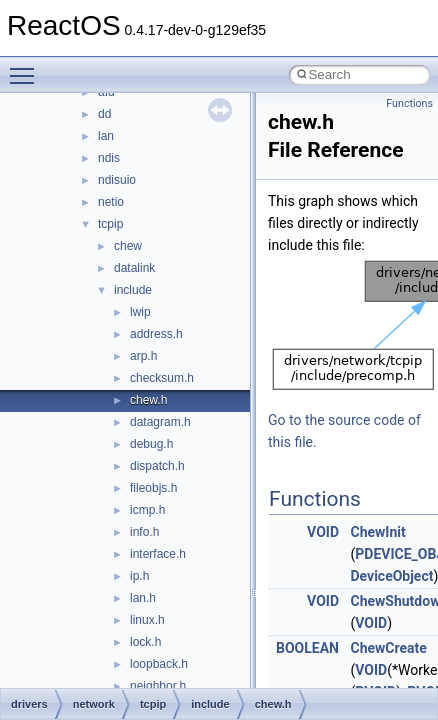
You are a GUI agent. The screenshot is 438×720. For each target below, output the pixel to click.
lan (106, 136)
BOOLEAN (307, 648)
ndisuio (117, 180)
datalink (134, 268)
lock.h (145, 642)
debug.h (151, 444)
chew (128, 246)
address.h (156, 334)
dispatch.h (157, 466)
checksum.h (162, 378)
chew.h (148, 400)
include (133, 290)
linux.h (147, 620)
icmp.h (147, 510)
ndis (109, 158)
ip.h (139, 576)
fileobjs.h (153, 488)
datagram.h (160, 422)
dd (104, 114)
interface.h (158, 554)
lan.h (143, 598)
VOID (323, 532)
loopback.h (159, 664)
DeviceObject (391, 576)
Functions (409, 103)
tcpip (110, 224)
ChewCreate (388, 648)
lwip (140, 312)
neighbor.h (158, 686)
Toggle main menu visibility (27, 67)
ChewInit (377, 532)
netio (111, 202)
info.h (144, 532)
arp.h (143, 356)
